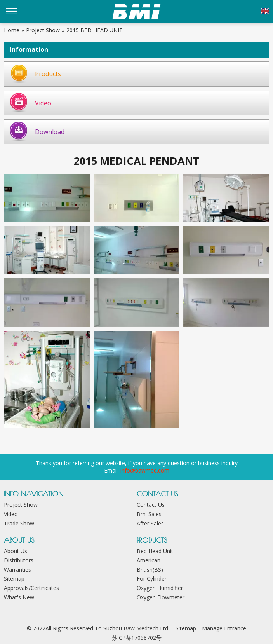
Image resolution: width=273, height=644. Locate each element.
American (149, 560)
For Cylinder (152, 579)
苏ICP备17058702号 (137, 638)
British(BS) (150, 570)
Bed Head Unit (155, 551)
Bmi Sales (149, 514)
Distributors (19, 560)
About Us (16, 551)
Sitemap (14, 579)
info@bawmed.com (145, 470)
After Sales (150, 523)
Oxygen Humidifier (160, 588)
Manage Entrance (224, 628)
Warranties (17, 570)
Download (50, 132)
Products (48, 74)
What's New (19, 597)
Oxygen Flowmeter (161, 597)
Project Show (21, 505)
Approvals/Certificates (31, 588)
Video (43, 103)
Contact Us (151, 505)
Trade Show (19, 523)
